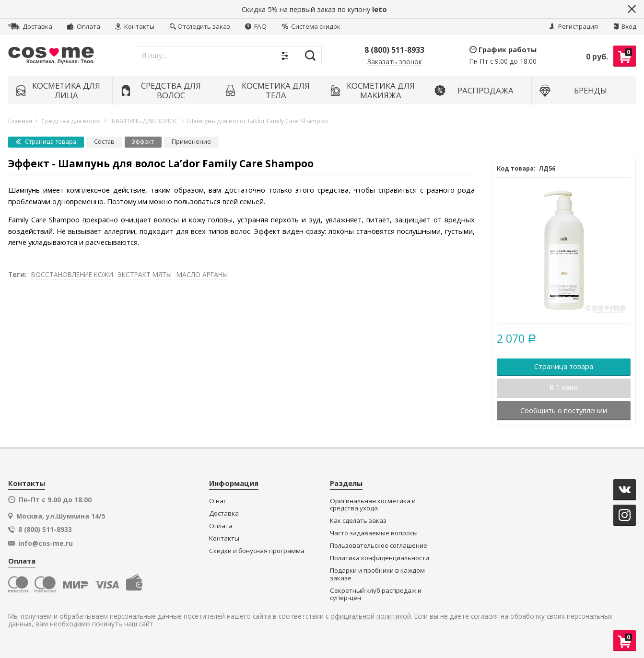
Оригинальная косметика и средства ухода (373, 505)
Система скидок (311, 26)
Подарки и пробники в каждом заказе (377, 574)
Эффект (143, 142)
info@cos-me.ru (46, 543)
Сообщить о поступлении (564, 410)
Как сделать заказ (358, 521)
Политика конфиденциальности (380, 558)
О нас (218, 501)
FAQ (256, 26)
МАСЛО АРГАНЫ (202, 274)
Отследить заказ (200, 26)
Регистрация (574, 26)
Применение (191, 142)
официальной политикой (371, 617)
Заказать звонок (395, 62)
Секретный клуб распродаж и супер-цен (376, 595)
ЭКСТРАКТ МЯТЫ (145, 274)
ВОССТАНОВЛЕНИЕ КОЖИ (72, 274)
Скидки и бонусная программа (257, 551)
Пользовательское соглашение (379, 546)
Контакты (135, 26)
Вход (625, 26)
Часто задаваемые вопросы (374, 533)
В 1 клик (564, 388)
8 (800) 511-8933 (394, 50)
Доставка (30, 26)
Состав (104, 142)
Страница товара (46, 142)
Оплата (83, 26)
